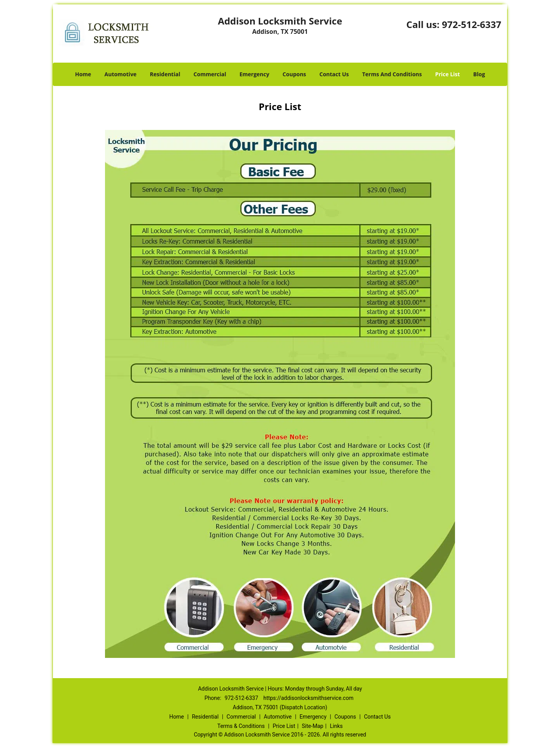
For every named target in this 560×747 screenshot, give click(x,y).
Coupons (294, 74)
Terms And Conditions (392, 74)
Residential (165, 74)
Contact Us (334, 74)
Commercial (210, 74)
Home (83, 74)
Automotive (121, 74)
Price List (448, 74)
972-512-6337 (472, 24)
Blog (479, 74)
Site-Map (312, 726)
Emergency (255, 74)
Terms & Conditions (241, 726)
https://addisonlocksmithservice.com (308, 698)
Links (336, 726)
